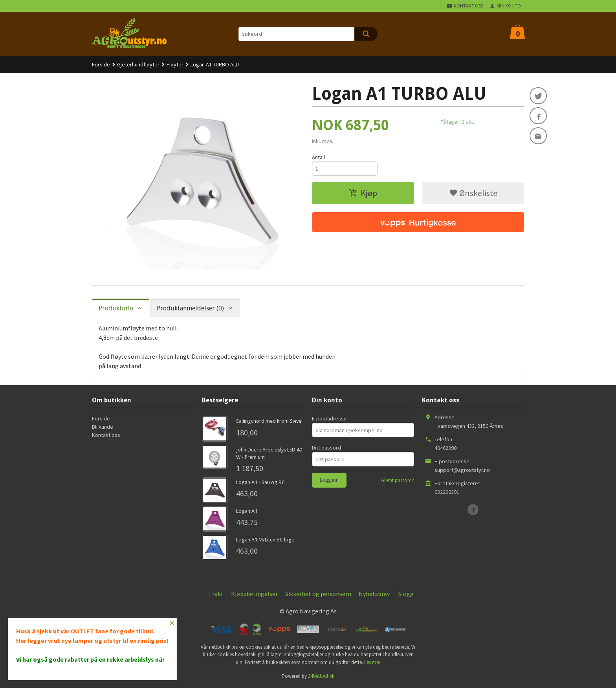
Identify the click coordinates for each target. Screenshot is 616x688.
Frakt (216, 594)
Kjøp (363, 193)
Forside (101, 64)
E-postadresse (329, 418)
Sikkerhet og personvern (318, 594)
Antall (318, 157)
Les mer (372, 662)
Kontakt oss (106, 435)
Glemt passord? (398, 480)
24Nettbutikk (321, 676)
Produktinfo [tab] (116, 308)
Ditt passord (326, 448)
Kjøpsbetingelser (254, 594)
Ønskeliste (473, 193)
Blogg (405, 594)
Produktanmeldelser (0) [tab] (190, 308)
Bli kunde (103, 427)
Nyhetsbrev (374, 594)
